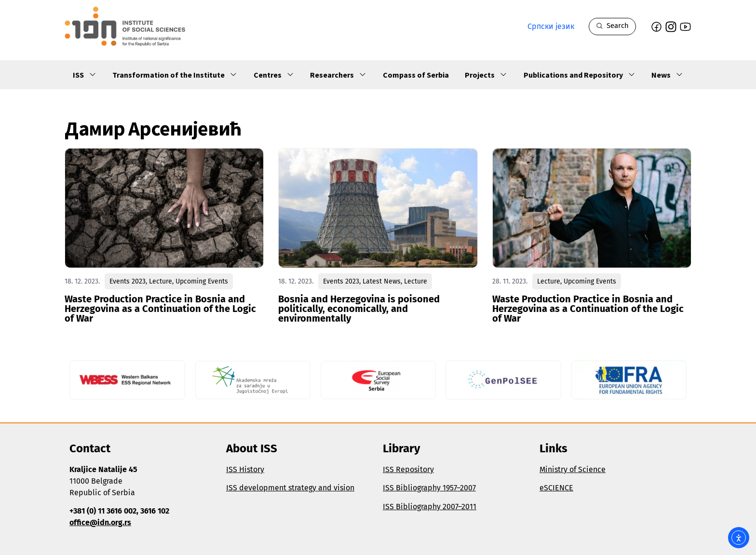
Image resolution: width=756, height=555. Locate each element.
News (667, 75)
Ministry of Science (573, 469)
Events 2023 (128, 281)
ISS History (245, 469)
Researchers (338, 75)
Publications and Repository (580, 75)
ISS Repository (408, 469)
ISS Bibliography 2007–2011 (430, 507)
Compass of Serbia (416, 75)
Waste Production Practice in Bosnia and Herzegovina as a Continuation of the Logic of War (160, 309)
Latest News (382, 281)
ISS (85, 75)
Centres (274, 75)
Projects (486, 75)
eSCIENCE (556, 488)
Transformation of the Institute (175, 75)
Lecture (161, 281)
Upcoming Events (202, 281)
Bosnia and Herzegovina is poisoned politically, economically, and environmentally (359, 309)
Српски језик (551, 26)
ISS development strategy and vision (290, 488)
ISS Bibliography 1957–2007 (429, 488)
